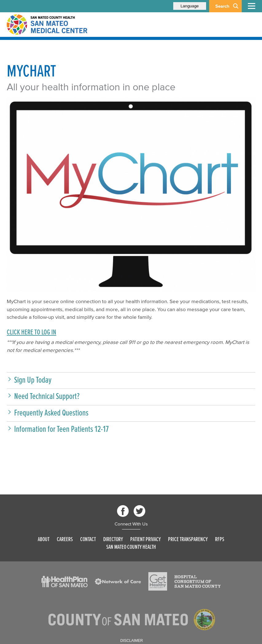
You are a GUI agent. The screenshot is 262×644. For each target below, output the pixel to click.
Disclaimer (132, 641)
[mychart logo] (131, 195)
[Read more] (65, 582)
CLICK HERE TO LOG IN (31, 332)
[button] (131, 380)
